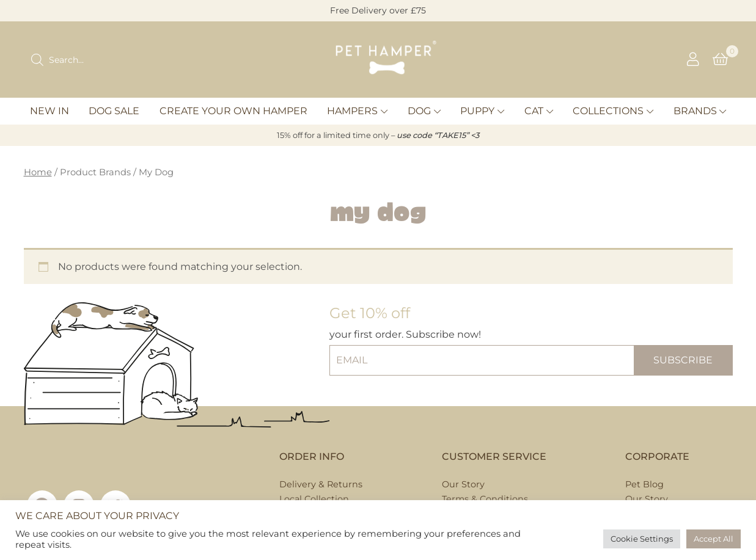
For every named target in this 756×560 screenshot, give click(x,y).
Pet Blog (644, 484)
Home (38, 172)
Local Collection (314, 499)
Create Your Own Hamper (233, 111)
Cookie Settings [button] (642, 539)
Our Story (463, 484)
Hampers (352, 111)
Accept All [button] (714, 539)
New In (50, 111)
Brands (695, 111)
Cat (534, 111)
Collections (608, 111)
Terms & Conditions (485, 499)
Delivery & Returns (321, 484)
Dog (419, 111)
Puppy (477, 111)
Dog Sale (114, 111)
